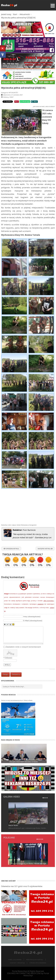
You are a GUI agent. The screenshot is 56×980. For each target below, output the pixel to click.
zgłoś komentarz (49, 601)
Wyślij (7, 665)
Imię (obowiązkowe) (32, 617)
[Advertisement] (28, 507)
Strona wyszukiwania (38, 963)
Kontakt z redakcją (17, 963)
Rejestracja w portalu (35, 960)
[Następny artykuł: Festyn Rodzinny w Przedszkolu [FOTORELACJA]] (45, 549)
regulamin (41, 604)
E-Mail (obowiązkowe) (33, 621)
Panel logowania (15, 960)
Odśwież (8, 658)
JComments (52, 669)
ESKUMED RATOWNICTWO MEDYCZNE (24, 973)
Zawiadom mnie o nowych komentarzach (23, 647)
